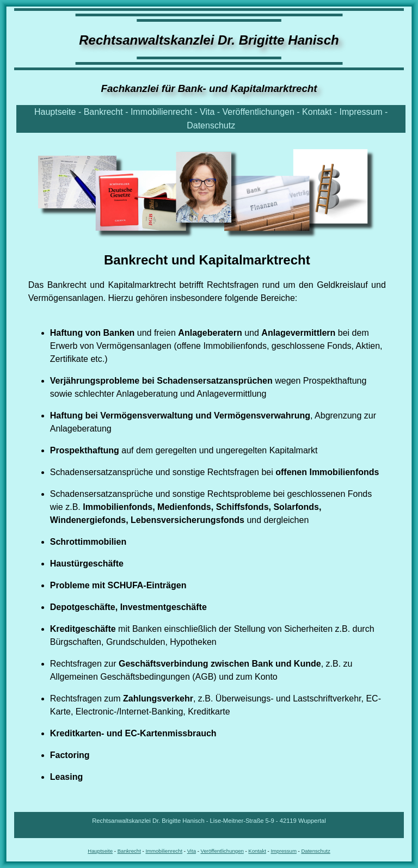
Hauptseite (55, 112)
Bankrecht (103, 112)
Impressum (361, 112)
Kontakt (317, 112)
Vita (207, 112)
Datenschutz (211, 125)
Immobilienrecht (161, 112)
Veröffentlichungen (259, 112)
